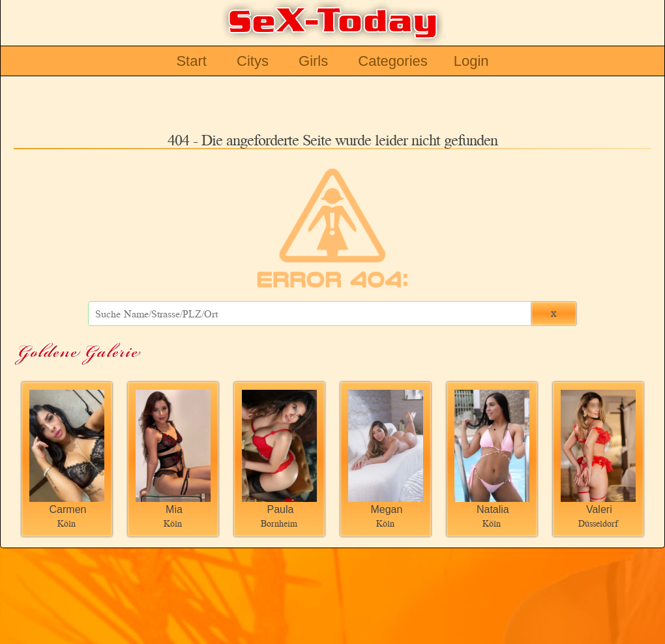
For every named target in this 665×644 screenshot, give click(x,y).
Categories (392, 61)
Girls (313, 61)
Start (191, 61)
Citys (253, 61)
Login (471, 61)
